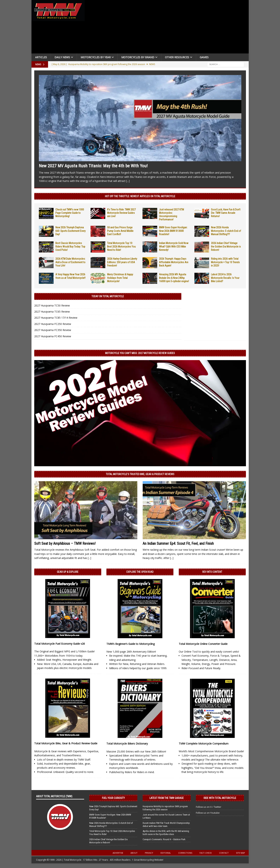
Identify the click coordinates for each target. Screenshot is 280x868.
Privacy (149, 853)
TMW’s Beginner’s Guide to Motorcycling (131, 644)
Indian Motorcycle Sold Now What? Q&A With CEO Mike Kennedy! (174, 246)
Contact (224, 853)
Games (204, 57)
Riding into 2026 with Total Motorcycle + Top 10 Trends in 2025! (225, 262)
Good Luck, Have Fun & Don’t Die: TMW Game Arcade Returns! (226, 213)
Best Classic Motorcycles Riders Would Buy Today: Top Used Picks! (70, 246)
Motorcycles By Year (96, 57)
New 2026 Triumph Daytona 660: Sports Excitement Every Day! (71, 231)
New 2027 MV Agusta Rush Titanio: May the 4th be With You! (93, 166)
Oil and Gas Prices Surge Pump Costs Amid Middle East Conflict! (120, 231)
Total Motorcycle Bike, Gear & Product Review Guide (66, 743)
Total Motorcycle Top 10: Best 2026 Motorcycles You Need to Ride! (121, 246)
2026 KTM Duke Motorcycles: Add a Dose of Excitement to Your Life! (70, 262)
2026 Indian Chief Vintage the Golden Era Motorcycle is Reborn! (226, 246)
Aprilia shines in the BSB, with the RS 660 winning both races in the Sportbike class (166, 833)
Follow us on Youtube (208, 813)
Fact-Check (206, 853)
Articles (41, 57)
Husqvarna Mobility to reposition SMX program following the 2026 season (165, 808)
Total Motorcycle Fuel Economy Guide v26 (60, 644)
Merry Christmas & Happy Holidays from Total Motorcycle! (120, 278)
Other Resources (177, 57)
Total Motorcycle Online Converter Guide (203, 644)
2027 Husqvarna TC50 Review (52, 305)
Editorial (166, 853)
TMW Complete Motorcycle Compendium (204, 744)
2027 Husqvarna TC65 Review (52, 312)
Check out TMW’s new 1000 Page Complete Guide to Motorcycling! (70, 213)
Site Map (241, 853)
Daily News (62, 57)
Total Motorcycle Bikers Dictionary (127, 744)
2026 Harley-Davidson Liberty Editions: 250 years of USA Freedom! (122, 262)
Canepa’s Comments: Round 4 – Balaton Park (164, 839)
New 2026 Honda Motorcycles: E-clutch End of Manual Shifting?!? (226, 231)
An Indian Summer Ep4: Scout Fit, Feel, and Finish (178, 543)
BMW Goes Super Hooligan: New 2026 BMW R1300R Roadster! (173, 231)
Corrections (185, 853)
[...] (128, 181)
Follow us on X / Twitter (209, 807)
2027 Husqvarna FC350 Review (53, 330)
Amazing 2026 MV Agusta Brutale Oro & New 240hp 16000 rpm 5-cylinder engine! (174, 278)
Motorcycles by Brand (138, 57)
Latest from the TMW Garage (167, 798)
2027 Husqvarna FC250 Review (53, 324)
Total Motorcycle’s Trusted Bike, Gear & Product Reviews (140, 474)
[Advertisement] (168, 28)
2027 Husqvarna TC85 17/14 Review (56, 318)
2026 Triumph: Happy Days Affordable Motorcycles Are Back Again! (174, 262)
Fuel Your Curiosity (113, 798)
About (134, 853)
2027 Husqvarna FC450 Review (53, 336)
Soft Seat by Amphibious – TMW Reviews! (65, 543)
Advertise (118, 853)
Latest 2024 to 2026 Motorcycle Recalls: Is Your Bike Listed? (225, 278)
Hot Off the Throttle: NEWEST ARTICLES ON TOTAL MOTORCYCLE (140, 196)
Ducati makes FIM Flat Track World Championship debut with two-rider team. (166, 825)
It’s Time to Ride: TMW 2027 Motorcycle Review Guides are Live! (121, 213)
